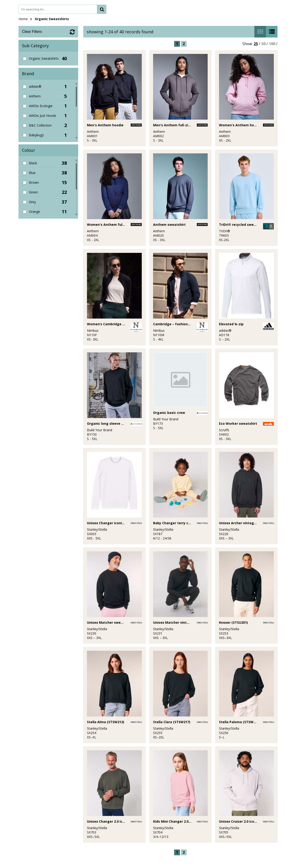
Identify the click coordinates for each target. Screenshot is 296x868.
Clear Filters (32, 32)
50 (263, 44)
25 (256, 44)
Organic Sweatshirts (52, 19)
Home (23, 19)
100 (272, 44)
